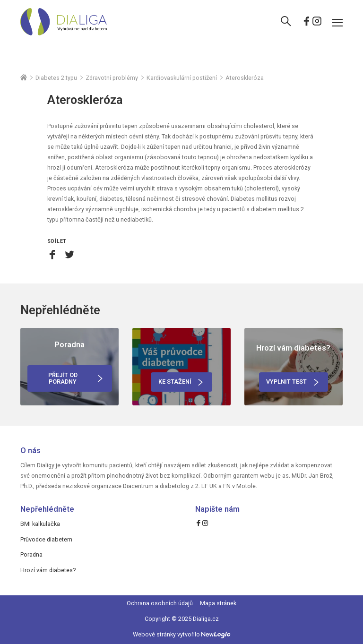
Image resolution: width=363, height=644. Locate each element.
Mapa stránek (218, 603)
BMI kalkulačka (40, 524)
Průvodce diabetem (46, 539)
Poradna (31, 554)
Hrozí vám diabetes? (48, 570)
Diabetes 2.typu (56, 78)
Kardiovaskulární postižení (182, 78)
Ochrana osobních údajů (160, 603)
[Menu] (337, 22)
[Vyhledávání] (286, 22)
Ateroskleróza (245, 78)
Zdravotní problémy (112, 78)
